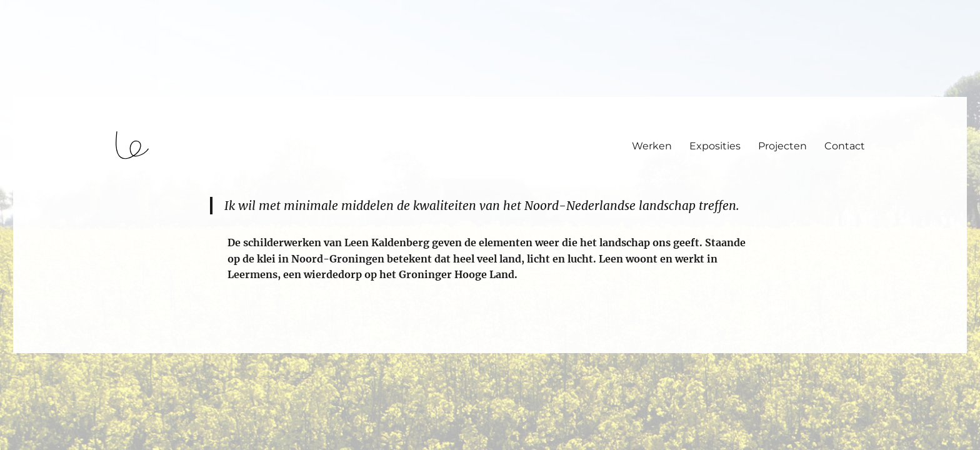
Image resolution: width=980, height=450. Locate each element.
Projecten (782, 146)
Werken (652, 146)
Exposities (715, 146)
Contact (845, 146)
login (33, 347)
